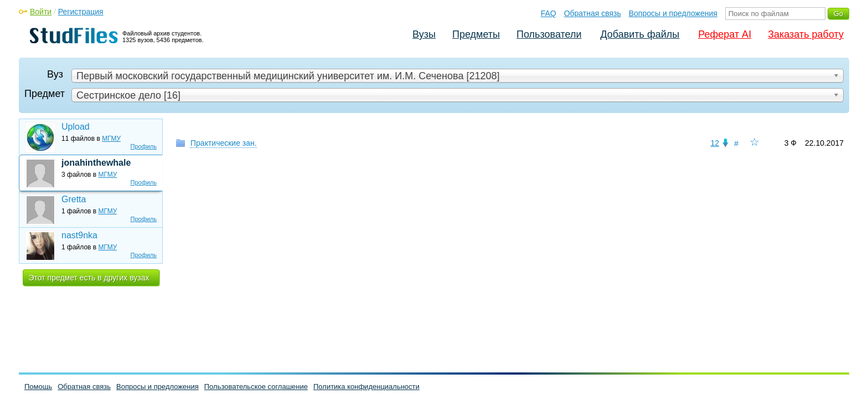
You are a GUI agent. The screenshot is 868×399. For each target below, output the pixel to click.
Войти (41, 12)
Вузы (424, 34)
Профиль (144, 146)
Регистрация (81, 12)
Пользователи (549, 34)
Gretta (74, 199)
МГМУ (111, 139)
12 (715, 143)
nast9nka (79, 235)
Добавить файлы (640, 34)
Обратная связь (593, 13)
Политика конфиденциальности (366, 387)
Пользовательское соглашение (256, 387)
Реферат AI (725, 34)
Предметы (476, 34)
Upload (76, 127)
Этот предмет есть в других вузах (89, 278)
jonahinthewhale (96, 163)
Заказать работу (806, 34)
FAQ (549, 13)
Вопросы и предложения (673, 13)
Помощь (38, 387)
